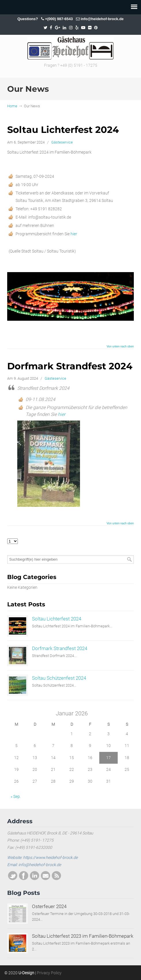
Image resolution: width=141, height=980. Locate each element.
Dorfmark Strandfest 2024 (70, 366)
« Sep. (16, 796)
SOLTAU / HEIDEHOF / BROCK (70, 48)
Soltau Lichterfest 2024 (63, 130)
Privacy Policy (49, 973)
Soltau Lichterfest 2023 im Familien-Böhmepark (83, 936)
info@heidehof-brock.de (102, 19)
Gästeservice (62, 142)
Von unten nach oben (120, 347)
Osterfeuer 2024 (49, 906)
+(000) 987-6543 (59, 19)
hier (74, 234)
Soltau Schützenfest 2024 (59, 678)
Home (12, 106)
